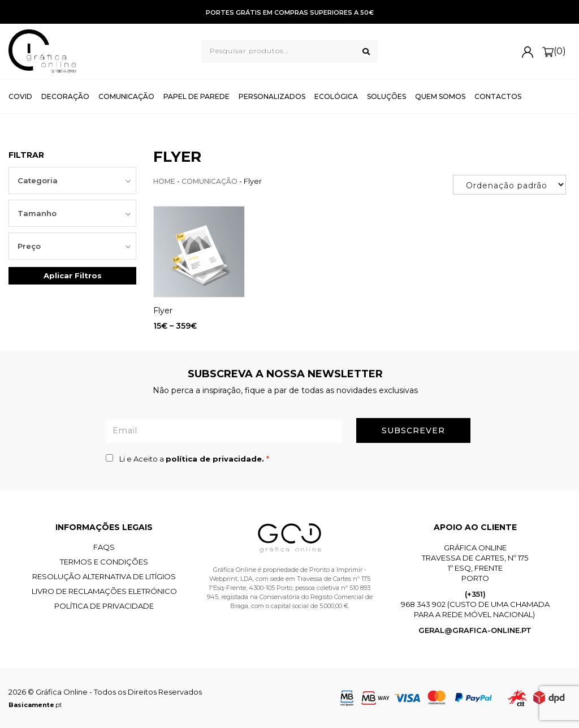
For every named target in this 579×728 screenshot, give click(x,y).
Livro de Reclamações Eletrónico (104, 591)
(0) (554, 52)
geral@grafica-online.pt (475, 630)
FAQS (104, 547)
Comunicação (209, 181)
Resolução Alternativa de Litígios (104, 576)
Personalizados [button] (272, 96)
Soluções (386, 96)
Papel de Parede (196, 96)
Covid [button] (20, 96)
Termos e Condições (104, 562)
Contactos (498, 96)
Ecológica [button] (336, 96)
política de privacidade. (216, 459)
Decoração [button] (65, 96)
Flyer (163, 311)
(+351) (475, 594)
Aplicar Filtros (73, 275)
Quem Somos (440, 96)
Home (164, 181)
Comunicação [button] (126, 96)
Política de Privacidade (104, 606)
